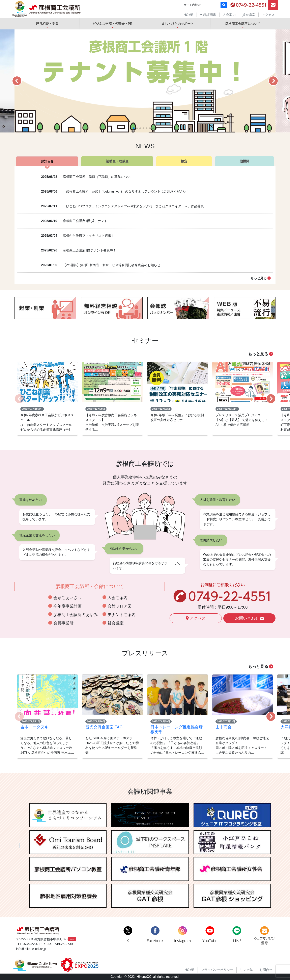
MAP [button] (72, 939)
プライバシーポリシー (217, 970)
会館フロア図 (120, 606)
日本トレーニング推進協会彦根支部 (177, 729)
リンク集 (246, 970)
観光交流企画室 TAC (104, 727)
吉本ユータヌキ (34, 727)
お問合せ (266, 970)
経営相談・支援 (47, 24)
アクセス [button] (196, 618)
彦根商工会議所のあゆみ (76, 615)
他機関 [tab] (244, 161)
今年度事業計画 (67, 606)
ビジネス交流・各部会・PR (112, 24)
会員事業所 (63, 623)
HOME (188, 15)
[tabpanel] (145, 225)
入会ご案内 (118, 598)
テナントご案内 (122, 615)
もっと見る (261, 278)
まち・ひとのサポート (178, 24)
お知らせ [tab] (47, 161)
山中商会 (224, 727)
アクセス (268, 15)
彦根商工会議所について (243, 24)
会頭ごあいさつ (67, 598)
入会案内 (229, 15)
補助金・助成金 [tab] (117, 161)
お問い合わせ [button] (250, 618)
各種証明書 (208, 15)
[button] (17, 81)
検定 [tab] (184, 161)
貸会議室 (249, 15)
